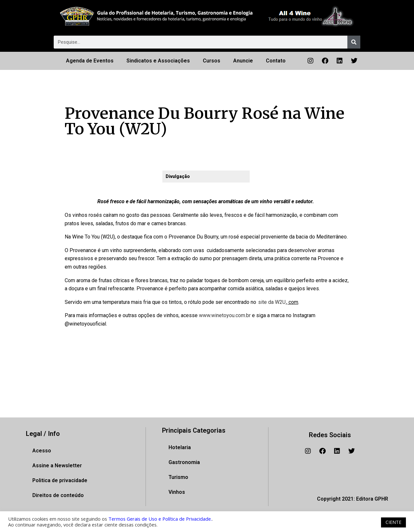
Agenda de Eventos (90, 61)
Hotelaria (180, 447)
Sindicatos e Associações (158, 61)
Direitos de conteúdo (58, 495)
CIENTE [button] (393, 522)
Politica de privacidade (60, 480)
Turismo (178, 477)
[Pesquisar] (354, 42)
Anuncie (243, 61)
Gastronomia (184, 462)
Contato (276, 61)
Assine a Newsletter (57, 465)
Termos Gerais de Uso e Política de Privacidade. (160, 519)
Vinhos (177, 492)
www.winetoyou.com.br (225, 315)
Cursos (212, 61)
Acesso (42, 451)
